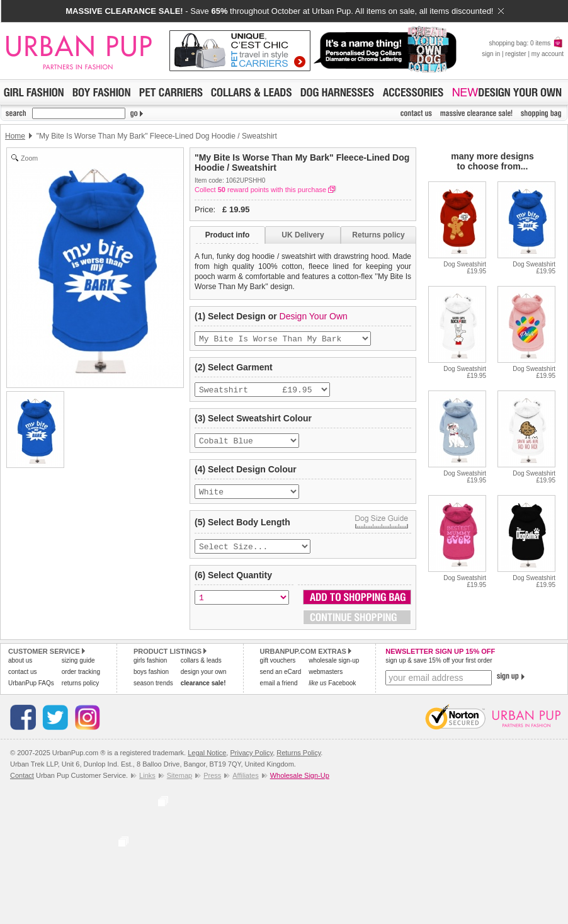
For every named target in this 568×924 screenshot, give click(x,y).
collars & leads (201, 669)
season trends (153, 692)
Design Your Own (314, 316)
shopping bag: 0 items (526, 43)
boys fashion (151, 681)
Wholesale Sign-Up (300, 784)
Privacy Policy (251, 761)
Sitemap (179, 784)
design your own (204, 681)
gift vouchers (278, 669)
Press (212, 784)
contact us (23, 681)
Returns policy (378, 235)
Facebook (332, 692)
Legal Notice (207, 761)
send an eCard (281, 681)
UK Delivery (303, 235)
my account (548, 54)
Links (147, 784)
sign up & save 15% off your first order (439, 669)
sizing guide (78, 669)
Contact (22, 784)
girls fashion (150, 669)
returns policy (80, 692)
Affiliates (245, 784)
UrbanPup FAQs (31, 692)
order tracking (81, 681)
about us (20, 669)
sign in (491, 54)
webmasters (326, 681)
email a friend (279, 692)
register (515, 54)
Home (15, 136)
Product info (228, 235)
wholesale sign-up (334, 669)
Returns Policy (298, 761)
